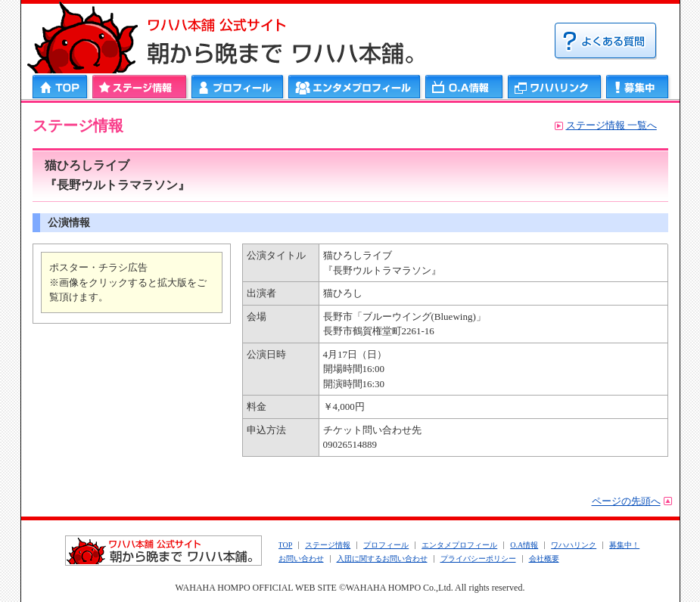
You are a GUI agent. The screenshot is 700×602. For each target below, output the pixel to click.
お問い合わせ (301, 559)
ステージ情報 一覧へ (611, 125)
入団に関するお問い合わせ (382, 559)
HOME (61, 87)
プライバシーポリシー (478, 559)
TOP (286, 545)
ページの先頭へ (626, 501)
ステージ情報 (140, 87)
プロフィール (238, 87)
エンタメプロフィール (355, 87)
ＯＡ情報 (464, 87)
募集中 (638, 87)
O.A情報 (524, 545)
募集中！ (624, 545)
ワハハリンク (555, 87)
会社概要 (544, 559)
